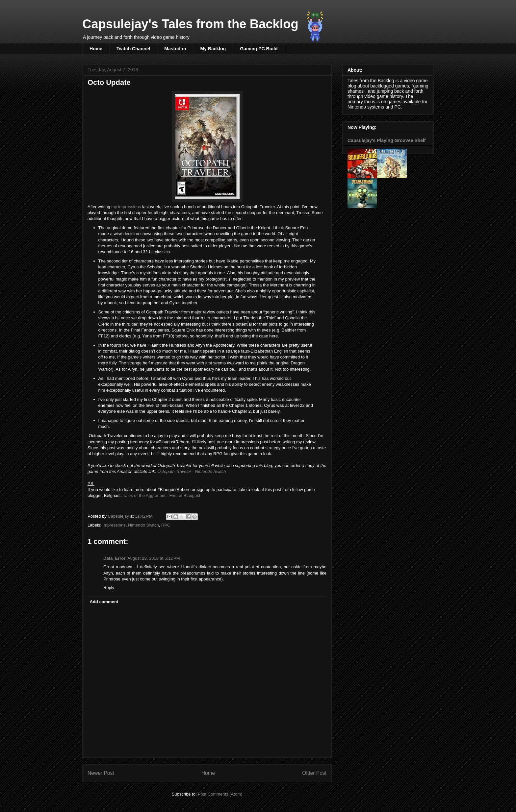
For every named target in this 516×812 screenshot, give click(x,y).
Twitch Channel (133, 49)
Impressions (114, 525)
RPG (166, 525)
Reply (109, 588)
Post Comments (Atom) (220, 794)
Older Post (314, 773)
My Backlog (213, 49)
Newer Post (101, 773)
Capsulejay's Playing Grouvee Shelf (387, 140)
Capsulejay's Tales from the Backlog (190, 24)
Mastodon (175, 49)
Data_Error (114, 558)
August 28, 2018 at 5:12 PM (154, 558)
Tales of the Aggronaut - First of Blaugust (161, 495)
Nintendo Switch (143, 525)
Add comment (104, 602)
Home (96, 49)
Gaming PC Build (259, 49)
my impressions (126, 207)
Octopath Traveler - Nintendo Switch (192, 471)
